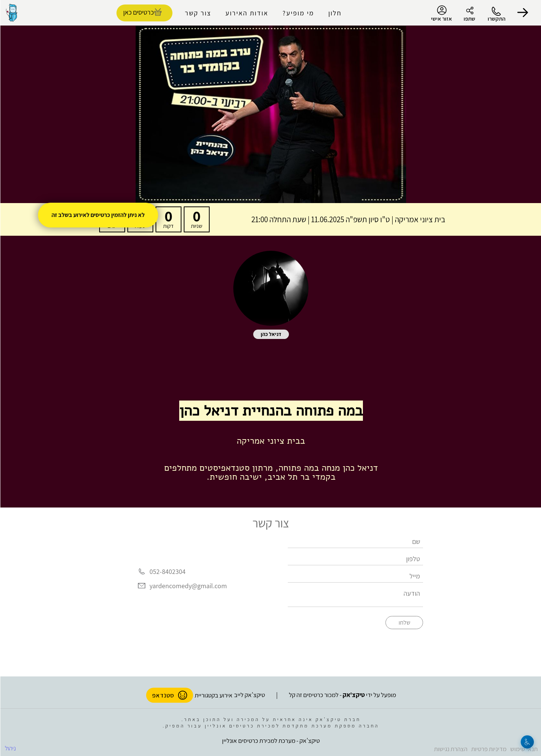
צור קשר (198, 13)
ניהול (10, 748)
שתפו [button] (469, 19)
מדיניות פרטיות (488, 749)
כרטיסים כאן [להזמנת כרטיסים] (138, 12)
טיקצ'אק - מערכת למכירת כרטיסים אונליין (270, 741)
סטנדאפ (169, 695)
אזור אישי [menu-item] (441, 14)
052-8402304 (167, 572)
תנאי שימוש (524, 749)
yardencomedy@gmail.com (188, 586)
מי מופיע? (298, 13)
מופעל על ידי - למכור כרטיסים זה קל (342, 695)
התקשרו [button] (496, 19)
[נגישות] (527, 742)
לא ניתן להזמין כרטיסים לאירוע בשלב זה (98, 215)
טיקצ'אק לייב (249, 695)
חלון (335, 13)
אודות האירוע (246, 13)
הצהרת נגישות (450, 749)
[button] (522, 13)
